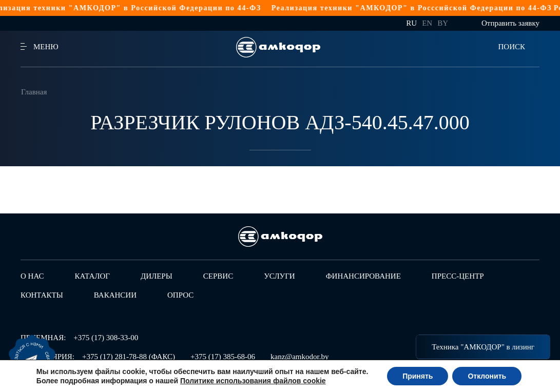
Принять (418, 376)
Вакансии (115, 295)
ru (411, 23)
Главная (34, 92)
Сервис (218, 276)
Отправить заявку (510, 23)
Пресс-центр (458, 276)
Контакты (42, 295)
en (427, 23)
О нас (32, 276)
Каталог (92, 276)
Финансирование (363, 276)
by (443, 23)
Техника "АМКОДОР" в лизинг (483, 347)
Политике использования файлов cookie (253, 381)
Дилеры (157, 276)
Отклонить (487, 376)
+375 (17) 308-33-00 (106, 338)
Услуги (279, 276)
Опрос (180, 295)
